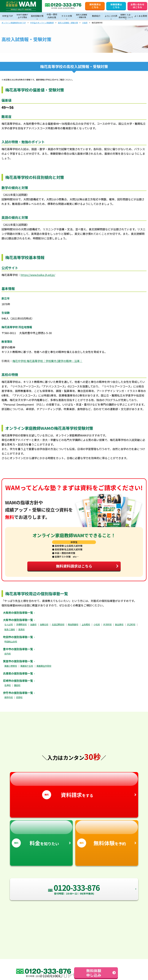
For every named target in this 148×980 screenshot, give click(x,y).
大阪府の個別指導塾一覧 (18, 615)
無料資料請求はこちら (86, 568)
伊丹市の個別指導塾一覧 (18, 695)
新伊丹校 (9, 700)
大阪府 (85, 23)
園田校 (17, 688)
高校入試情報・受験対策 (68, 23)
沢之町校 (131, 627)
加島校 (33, 627)
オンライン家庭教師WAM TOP (14, 23)
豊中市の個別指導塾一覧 (18, 652)
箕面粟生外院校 (44, 668)
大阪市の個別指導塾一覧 (18, 622)
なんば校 (9, 627)
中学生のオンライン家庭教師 (42, 23)
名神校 (8, 688)
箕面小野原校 (11, 668)
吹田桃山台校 (11, 644)
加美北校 (44, 627)
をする (74, 788)
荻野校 (19, 700)
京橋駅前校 (21, 627)
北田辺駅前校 (58, 627)
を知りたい (41, 837)
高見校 (21, 632)
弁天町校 (107, 627)
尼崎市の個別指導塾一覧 (18, 683)
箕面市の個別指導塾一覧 (18, 664)
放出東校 (119, 627)
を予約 (107, 837)
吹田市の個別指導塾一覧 (18, 640)
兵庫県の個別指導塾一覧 (18, 676)
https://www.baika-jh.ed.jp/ (38, 275)
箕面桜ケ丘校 (27, 668)
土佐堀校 (86, 627)
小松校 (97, 627)
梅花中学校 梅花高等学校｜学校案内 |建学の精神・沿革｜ (47, 361)
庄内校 (8, 656)
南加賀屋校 (73, 627)
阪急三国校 (10, 632)
